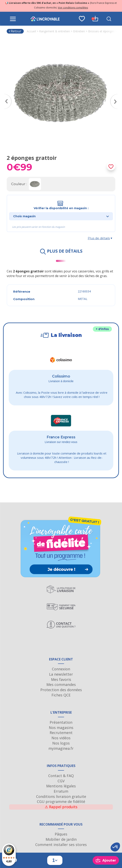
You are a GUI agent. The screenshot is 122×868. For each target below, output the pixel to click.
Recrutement (61, 733)
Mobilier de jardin (61, 839)
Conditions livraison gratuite (61, 796)
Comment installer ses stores (61, 845)
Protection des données (61, 690)
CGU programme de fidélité (61, 802)
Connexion (61, 669)
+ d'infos (102, 329)
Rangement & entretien (55, 31)
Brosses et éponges (101, 31)
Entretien (79, 31)
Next (116, 96)
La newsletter (61, 674)
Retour (15, 31)
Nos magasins (61, 728)
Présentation (61, 722)
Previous (6, 96)
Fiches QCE (61, 695)
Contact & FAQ (61, 776)
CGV (61, 781)
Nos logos (61, 743)
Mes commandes (61, 684)
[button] (115, 847)
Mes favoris (61, 679)
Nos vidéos (61, 738)
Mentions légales (61, 786)
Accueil (31, 31)
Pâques (61, 834)
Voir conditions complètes (73, 8)
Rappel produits (61, 807)
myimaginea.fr (61, 748)
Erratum (61, 791)
